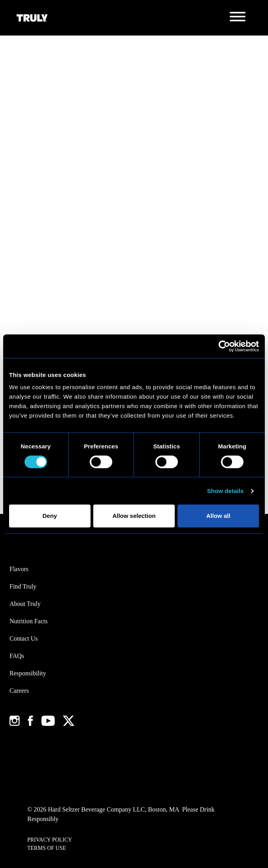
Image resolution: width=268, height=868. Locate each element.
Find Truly (23, 586)
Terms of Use (47, 848)
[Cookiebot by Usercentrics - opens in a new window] (224, 346)
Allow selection (134, 516)
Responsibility (28, 673)
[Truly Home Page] (32, 18)
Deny (50, 516)
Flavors (19, 569)
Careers (19, 691)
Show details (226, 491)
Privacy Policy (50, 840)
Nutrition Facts (28, 621)
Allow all (218, 516)
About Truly (25, 604)
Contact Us (24, 638)
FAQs (17, 656)
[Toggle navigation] (238, 18)
